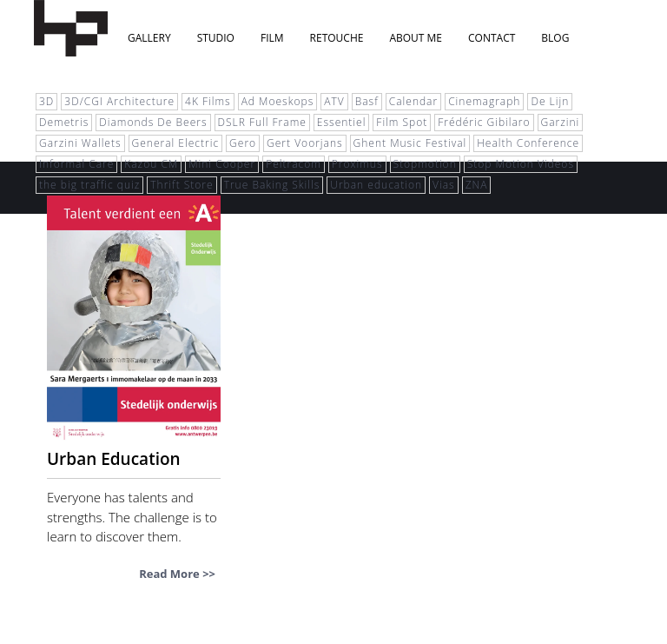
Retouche (337, 38)
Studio (216, 38)
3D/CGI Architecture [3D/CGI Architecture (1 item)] (119, 101)
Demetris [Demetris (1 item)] (64, 122)
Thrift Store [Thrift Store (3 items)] (182, 185)
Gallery (149, 38)
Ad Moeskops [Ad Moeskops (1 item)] (278, 101)
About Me (416, 38)
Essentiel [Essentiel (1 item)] (342, 122)
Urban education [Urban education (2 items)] (376, 185)
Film (272, 38)
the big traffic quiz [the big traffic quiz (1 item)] (89, 185)
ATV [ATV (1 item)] (334, 101)
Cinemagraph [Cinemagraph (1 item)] (484, 101)
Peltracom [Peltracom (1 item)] (294, 164)
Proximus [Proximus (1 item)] (357, 164)
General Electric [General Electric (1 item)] (176, 143)
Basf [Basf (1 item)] (367, 101)
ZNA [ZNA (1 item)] (477, 185)
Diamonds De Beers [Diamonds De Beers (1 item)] (153, 122)
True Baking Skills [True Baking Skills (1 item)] (272, 185)
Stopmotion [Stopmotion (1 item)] (425, 164)
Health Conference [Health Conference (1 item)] (528, 143)
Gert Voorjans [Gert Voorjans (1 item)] (304, 143)
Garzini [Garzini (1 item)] (561, 122)
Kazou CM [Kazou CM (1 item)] (151, 164)
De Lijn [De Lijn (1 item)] (550, 101)
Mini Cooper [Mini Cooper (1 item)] (222, 164)
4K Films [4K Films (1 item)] (208, 101)
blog (555, 38)
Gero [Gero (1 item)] (243, 143)
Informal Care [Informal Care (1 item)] (76, 164)
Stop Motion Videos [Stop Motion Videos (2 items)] (521, 164)
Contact (492, 38)
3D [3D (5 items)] (46, 101)
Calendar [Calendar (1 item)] (413, 101)
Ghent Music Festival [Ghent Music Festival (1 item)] (410, 143)
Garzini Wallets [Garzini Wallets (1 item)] (80, 143)
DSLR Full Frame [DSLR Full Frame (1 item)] (262, 122)
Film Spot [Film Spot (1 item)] (402, 122)
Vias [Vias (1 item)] (444, 185)
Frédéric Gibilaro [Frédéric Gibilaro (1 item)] (484, 122)
